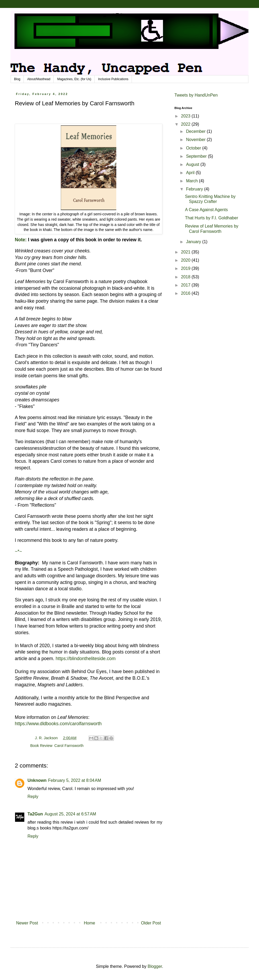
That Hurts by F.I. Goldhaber (212, 218)
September (197, 156)
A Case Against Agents (206, 210)
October (194, 148)
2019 (186, 268)
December (196, 131)
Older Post (151, 923)
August (193, 164)
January (194, 242)
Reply (33, 797)
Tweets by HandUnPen (196, 95)
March (193, 181)
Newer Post (27, 923)
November (196, 140)
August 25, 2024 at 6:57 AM (70, 814)
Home (89, 923)
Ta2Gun (35, 814)
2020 (186, 260)
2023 (186, 116)
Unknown (37, 780)
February (195, 189)
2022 (186, 124)
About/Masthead (39, 79)
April (191, 173)
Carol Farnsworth (69, 746)
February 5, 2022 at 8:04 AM (75, 780)
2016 (186, 293)
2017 (186, 285)
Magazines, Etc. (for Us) (74, 79)
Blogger (155, 966)
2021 (186, 252)
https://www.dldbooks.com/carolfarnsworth (58, 724)
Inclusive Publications (113, 79)
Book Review (41, 746)
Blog (17, 79)
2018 (186, 277)
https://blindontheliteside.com (86, 659)
